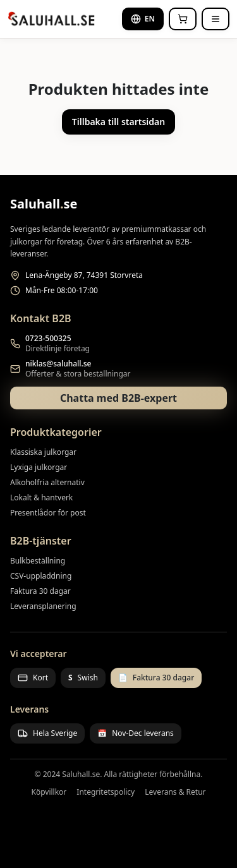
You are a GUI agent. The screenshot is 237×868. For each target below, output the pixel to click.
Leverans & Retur (175, 792)
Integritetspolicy (106, 792)
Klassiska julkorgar (43, 452)
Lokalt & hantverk (41, 497)
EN (143, 19)
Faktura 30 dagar (40, 591)
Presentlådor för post (48, 513)
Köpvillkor (49, 792)
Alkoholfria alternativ (47, 482)
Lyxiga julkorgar (39, 467)
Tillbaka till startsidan (118, 122)
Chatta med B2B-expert (118, 398)
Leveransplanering (43, 606)
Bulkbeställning (38, 561)
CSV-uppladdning (41, 576)
